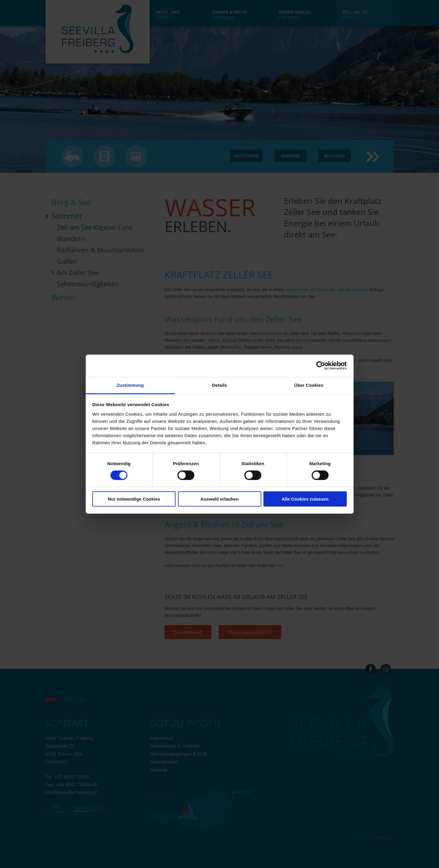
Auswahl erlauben (219, 499)
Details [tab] (220, 385)
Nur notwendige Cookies (134, 499)
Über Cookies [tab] (309, 385)
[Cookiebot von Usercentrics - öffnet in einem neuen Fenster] (321, 366)
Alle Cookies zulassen (305, 499)
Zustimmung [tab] (130, 385)
